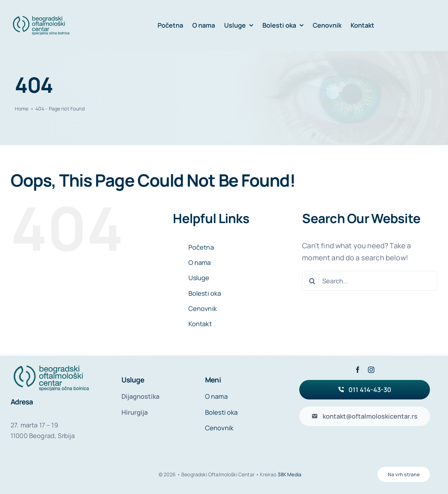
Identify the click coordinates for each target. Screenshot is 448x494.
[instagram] (371, 370)
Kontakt (200, 324)
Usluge (199, 278)
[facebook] (358, 370)
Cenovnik (203, 308)
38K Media (290, 474)
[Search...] (370, 281)
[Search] (312, 281)
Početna (201, 247)
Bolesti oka (205, 293)
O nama (200, 262)
